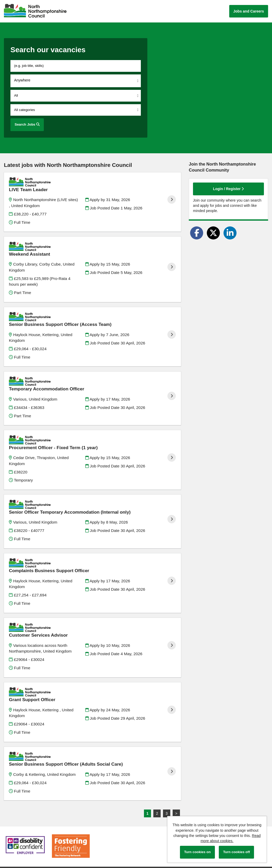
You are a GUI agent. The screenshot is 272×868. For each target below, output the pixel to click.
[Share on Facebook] (197, 233)
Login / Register (229, 189)
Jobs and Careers (249, 11)
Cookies (11, 821)
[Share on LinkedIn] (230, 233)
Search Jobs (27, 124)
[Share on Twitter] (213, 233)
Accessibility (14, 825)
